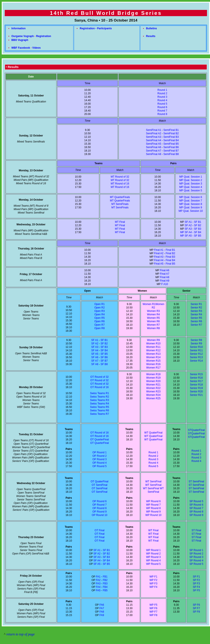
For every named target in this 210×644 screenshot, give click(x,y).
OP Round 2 (100, 456)
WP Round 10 (153, 515)
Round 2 (162, 93)
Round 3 (162, 97)
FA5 (98, 590)
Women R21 (153, 385)
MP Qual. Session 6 (191, 197)
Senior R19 (196, 388)
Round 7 (162, 111)
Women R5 (153, 318)
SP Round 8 (196, 512)
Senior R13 (196, 357)
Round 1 (162, 90)
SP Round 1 (196, 550)
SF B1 (198, 222)
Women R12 (153, 350)
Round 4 (162, 100)
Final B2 (170, 253)
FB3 (105, 584)
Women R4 (153, 314)
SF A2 (188, 225)
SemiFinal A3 (154, 137)
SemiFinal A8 (154, 154)
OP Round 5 (100, 466)
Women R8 (153, 328)
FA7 (102, 608)
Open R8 (99, 328)
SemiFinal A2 (154, 133)
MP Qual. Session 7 (191, 201)
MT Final (120, 222)
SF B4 (104, 350)
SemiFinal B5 (171, 144)
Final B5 (170, 264)
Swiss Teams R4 (99, 404)
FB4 (105, 587)
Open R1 (99, 304)
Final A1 (159, 250)
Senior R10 (196, 347)
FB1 (105, 577)
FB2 (105, 580)
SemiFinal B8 (171, 154)
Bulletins (151, 28)
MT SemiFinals (120, 204)
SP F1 (196, 577)
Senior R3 (196, 311)
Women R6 (153, 321)
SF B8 (104, 364)
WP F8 (153, 615)
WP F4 (153, 587)
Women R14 (153, 357)
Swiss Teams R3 (99, 400)
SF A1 (188, 222)
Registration (44, 36)
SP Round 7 (196, 508)
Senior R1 (196, 304)
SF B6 (104, 357)
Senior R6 (196, 321)
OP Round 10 (100, 515)
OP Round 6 (100, 501)
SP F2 (196, 580)
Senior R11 (196, 350)
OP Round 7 (100, 505)
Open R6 (99, 321)
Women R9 (153, 340)
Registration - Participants (96, 28)
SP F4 (196, 587)
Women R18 (153, 374)
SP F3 (196, 584)
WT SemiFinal (151, 488)
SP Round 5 (196, 501)
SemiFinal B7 (171, 151)
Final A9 (165, 281)
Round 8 (162, 114)
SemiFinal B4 (171, 140)
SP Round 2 (196, 554)
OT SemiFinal (100, 485)
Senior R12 (196, 354)
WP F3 (153, 584)
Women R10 (153, 344)
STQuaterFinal (196, 430)
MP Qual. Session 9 (191, 207)
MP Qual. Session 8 (191, 204)
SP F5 (196, 590)
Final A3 (159, 257)
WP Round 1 (153, 550)
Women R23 (153, 392)
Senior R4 (196, 314)
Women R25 (153, 398)
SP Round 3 (196, 557)
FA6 (102, 605)
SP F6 (196, 605)
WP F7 (153, 612)
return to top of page (21, 634)
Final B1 (170, 250)
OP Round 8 (100, 508)
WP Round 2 (153, 554)
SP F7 (196, 608)
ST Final (196, 530)
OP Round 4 (100, 463)
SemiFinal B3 (171, 137)
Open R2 (99, 308)
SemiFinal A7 (154, 151)
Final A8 (165, 277)
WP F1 (153, 577)
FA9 (102, 615)
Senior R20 (196, 392)
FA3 (98, 584)
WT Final (153, 530)
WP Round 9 (153, 512)
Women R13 (153, 354)
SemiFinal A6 (154, 147)
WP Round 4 (153, 560)
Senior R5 (196, 318)
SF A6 (95, 357)
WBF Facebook (21, 48)
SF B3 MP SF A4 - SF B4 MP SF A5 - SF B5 (191, 232)
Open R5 (99, 318)
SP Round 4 (196, 560)
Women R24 (153, 395)
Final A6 (165, 270)
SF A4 (95, 350)
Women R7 (153, 325)
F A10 (165, 284)
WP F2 (153, 580)
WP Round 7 (153, 505)
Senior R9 (196, 344)
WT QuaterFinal (153, 433)
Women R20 (153, 381)
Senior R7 (196, 325)
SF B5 (104, 354)
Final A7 (165, 274)
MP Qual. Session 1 (191, 177)
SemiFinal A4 (154, 140)
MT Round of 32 (120, 177)
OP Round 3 (100, 459)
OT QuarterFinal (99, 440)
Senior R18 (196, 385)
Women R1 (149, 304)
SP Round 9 (196, 515)
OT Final (100, 530)
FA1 (98, 577)
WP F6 (153, 608)
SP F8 (196, 612)
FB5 (105, 590)
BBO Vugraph (20, 40)
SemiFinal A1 (154, 130)
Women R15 (153, 361)
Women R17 (153, 368)
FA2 (98, 580)
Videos (36, 48)
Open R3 (99, 311)
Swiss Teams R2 (99, 397)
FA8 (102, 612)
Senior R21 (196, 395)
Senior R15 (196, 374)
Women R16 (153, 364)
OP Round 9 (100, 512)
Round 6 (162, 107)
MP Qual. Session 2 (191, 180)
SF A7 (95, 361)
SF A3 (188, 229)
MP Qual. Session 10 (191, 211)
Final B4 (170, 260)
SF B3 (104, 347)
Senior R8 (196, 340)
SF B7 (104, 361)
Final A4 (159, 260)
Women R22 (153, 388)
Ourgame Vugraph (23, 36)
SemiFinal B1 (171, 130)
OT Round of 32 (100, 377)
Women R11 (153, 347)
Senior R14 (196, 361)
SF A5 (95, 354)
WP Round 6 (153, 501)
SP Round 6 (196, 505)
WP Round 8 (153, 508)
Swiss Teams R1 (99, 393)
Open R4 (99, 314)
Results (151, 36)
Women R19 (153, 378)
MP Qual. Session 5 (191, 190)
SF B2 (198, 225)
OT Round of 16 (100, 387)
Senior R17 (196, 381)
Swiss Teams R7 (99, 414)
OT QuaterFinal (99, 481)
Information (18, 28)
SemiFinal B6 (171, 147)
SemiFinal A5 (154, 144)
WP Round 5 (153, 564)
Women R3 (153, 311)
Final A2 (159, 253)
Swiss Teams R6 (99, 410)
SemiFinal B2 (171, 133)
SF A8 (95, 364)
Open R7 (99, 325)
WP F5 (153, 605)
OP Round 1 (100, 452)
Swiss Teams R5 (99, 407)
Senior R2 (196, 308)
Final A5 (159, 264)
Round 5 (162, 104)
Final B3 (170, 257)
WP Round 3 (153, 557)
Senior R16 (196, 378)
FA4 (98, 587)
